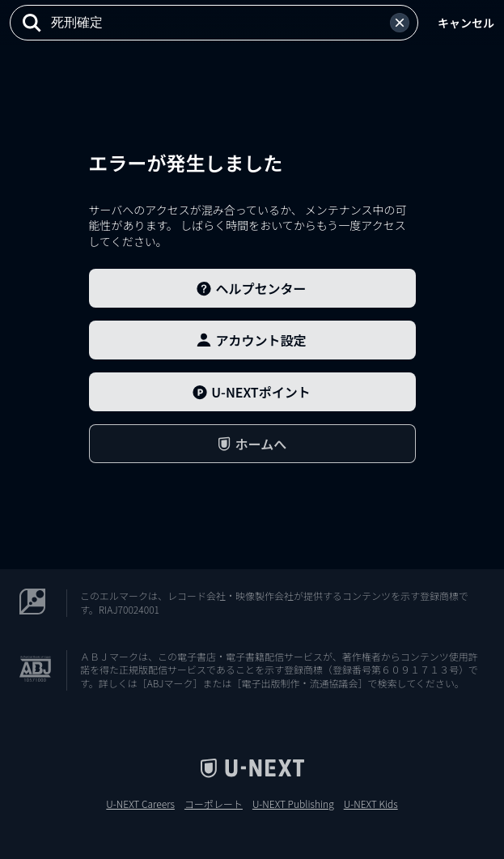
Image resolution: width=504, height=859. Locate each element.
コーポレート (214, 804)
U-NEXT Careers (140, 804)
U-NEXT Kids (371, 804)
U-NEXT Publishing (293, 804)
